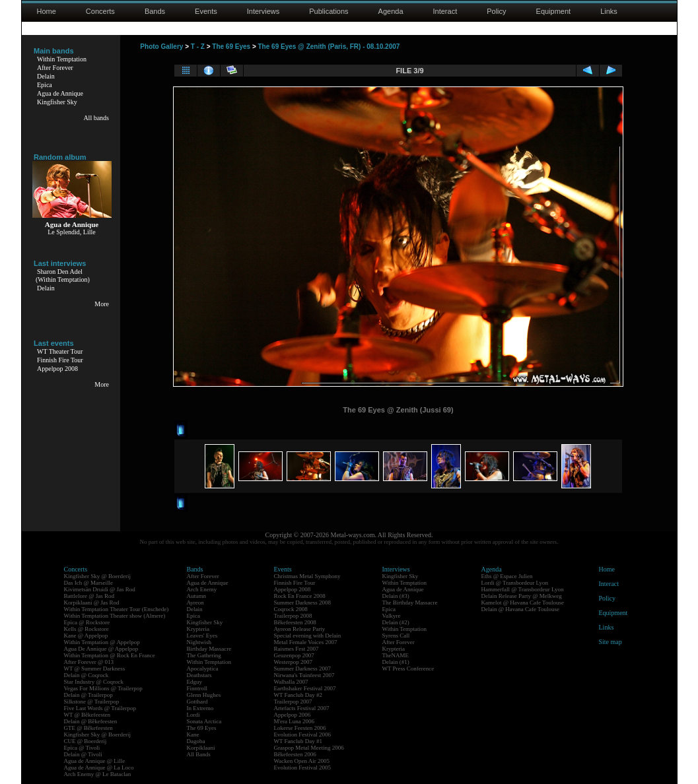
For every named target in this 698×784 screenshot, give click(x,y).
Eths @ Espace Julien (507, 576)
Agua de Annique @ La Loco (99, 768)
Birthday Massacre (209, 649)
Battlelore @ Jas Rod (89, 596)
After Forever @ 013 (89, 662)
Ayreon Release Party (300, 629)
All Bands (199, 754)
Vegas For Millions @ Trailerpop (103, 688)
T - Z (198, 47)
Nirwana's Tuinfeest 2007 (304, 675)
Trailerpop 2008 (293, 616)
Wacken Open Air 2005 (302, 761)
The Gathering (204, 655)
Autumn (197, 596)
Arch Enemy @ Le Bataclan (98, 774)
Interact (445, 11)
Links (609, 11)
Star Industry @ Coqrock (94, 682)
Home (47, 11)
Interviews (263, 11)
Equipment (554, 11)
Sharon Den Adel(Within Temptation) (63, 276)
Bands (155, 11)
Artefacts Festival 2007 (302, 708)
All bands (96, 118)
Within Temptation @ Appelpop (102, 642)
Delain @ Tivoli (83, 754)
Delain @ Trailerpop (88, 695)
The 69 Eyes (231, 47)
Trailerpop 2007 (293, 702)
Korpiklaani (201, 748)
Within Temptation (62, 59)
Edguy (195, 682)
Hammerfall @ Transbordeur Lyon (523, 589)
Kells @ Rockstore (87, 629)
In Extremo (200, 708)
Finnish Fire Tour (60, 360)
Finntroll (197, 688)
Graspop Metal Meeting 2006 (309, 748)
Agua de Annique (60, 93)
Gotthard (197, 702)
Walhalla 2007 (291, 682)
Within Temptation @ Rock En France (110, 655)
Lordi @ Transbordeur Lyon (515, 583)
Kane (193, 735)
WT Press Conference (408, 669)
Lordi (193, 715)
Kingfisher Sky (57, 102)
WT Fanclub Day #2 (298, 695)
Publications (329, 11)
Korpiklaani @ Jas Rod (92, 603)
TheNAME (396, 655)
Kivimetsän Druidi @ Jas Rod (100, 589)
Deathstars (199, 675)
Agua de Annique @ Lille (95, 761)
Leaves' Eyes (202, 636)
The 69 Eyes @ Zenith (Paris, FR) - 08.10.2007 (329, 47)
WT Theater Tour (60, 351)
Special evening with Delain (308, 636)
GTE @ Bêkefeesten (88, 728)
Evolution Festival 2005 (303, 768)
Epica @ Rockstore (87, 622)
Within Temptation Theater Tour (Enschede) (117, 609)
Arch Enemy (202, 589)
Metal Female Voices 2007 (306, 642)
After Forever (55, 68)
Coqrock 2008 (291, 609)
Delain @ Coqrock (87, 675)
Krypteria (198, 629)
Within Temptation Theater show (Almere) (115, 616)
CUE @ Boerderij (86, 741)
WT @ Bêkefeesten (87, 715)
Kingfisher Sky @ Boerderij (98, 576)
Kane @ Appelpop (86, 636)
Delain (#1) (396, 662)
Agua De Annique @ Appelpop (101, 649)
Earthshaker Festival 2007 (305, 688)
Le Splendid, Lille (72, 232)
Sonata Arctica (204, 721)
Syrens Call (396, 636)
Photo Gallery (161, 47)
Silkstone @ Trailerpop (92, 702)
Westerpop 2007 (294, 662)
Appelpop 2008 (57, 369)
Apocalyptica (203, 669)
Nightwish (199, 642)
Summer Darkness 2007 (303, 669)
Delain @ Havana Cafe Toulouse (520, 609)
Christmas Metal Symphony (307, 576)
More (102, 304)
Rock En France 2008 (300, 596)
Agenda (391, 11)
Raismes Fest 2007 (297, 649)
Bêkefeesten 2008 (295, 622)
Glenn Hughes (204, 695)
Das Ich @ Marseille (89, 583)
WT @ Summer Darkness (95, 669)
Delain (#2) (396, 622)
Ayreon (195, 603)
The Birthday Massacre (410, 603)
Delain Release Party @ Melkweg (522, 596)
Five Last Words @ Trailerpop (100, 708)
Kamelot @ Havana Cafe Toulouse (523, 603)
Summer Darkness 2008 (303, 603)
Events (206, 11)
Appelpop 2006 (293, 715)
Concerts (100, 11)
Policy (496, 11)
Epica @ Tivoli (82, 748)
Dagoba (196, 741)
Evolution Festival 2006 (303, 735)
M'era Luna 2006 (295, 721)
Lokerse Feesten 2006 (300, 728)
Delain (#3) (396, 596)
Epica (45, 85)
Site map (611, 642)
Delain (46, 76)
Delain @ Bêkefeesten (91, 721)
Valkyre (392, 616)
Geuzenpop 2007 (294, 655)
